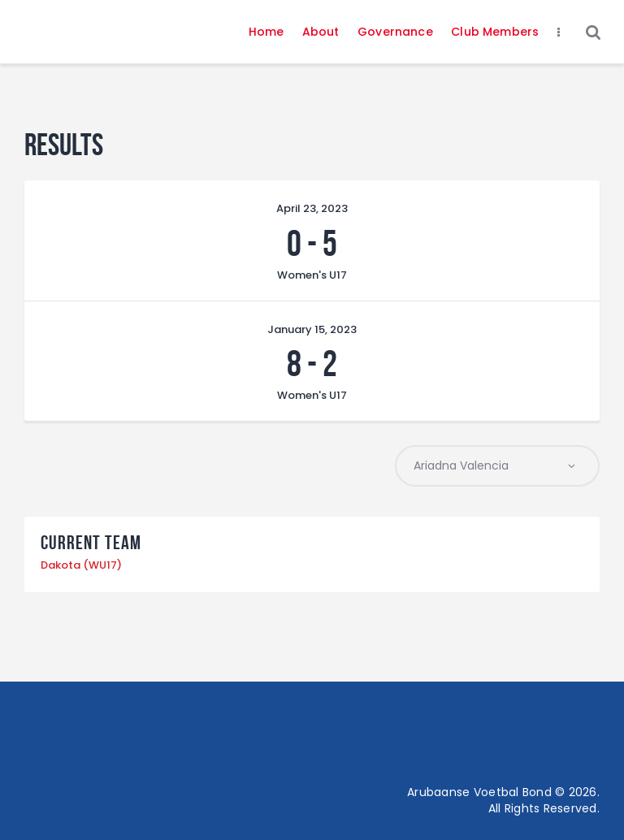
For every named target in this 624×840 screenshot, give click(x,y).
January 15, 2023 (312, 329)
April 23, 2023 (312, 208)
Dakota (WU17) (81, 566)
